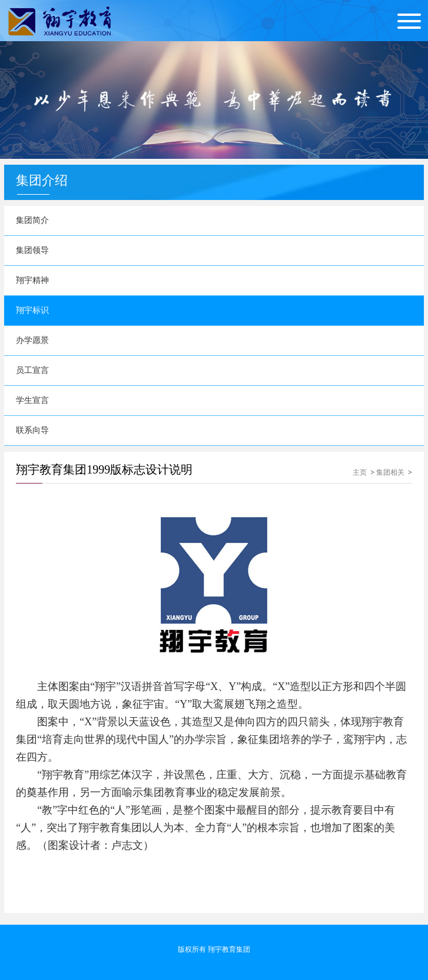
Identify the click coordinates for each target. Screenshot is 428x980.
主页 (360, 472)
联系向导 (32, 430)
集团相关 (390, 472)
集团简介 (32, 220)
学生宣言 (32, 400)
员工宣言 (32, 370)
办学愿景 (32, 340)
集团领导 (32, 250)
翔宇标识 (32, 310)
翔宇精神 (32, 280)
